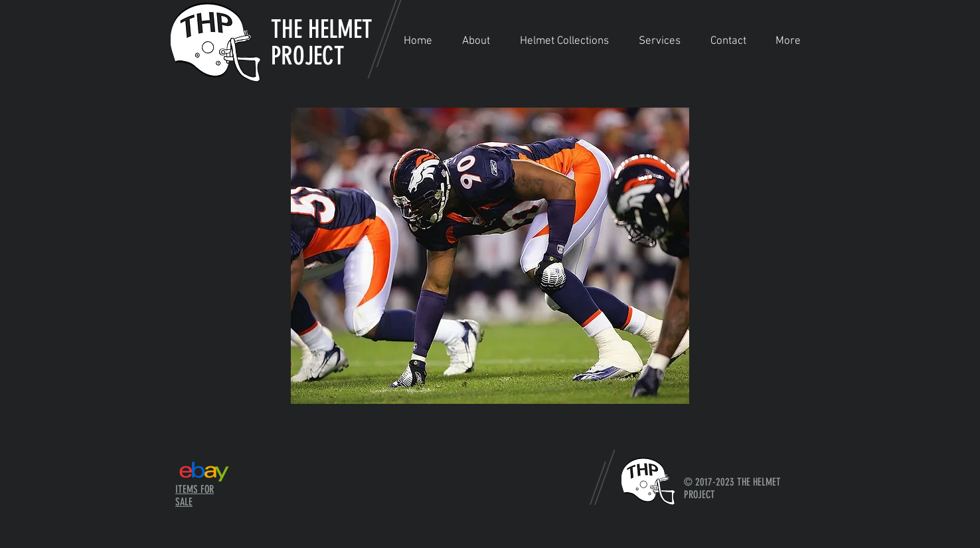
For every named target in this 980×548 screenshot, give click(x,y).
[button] (564, 42)
